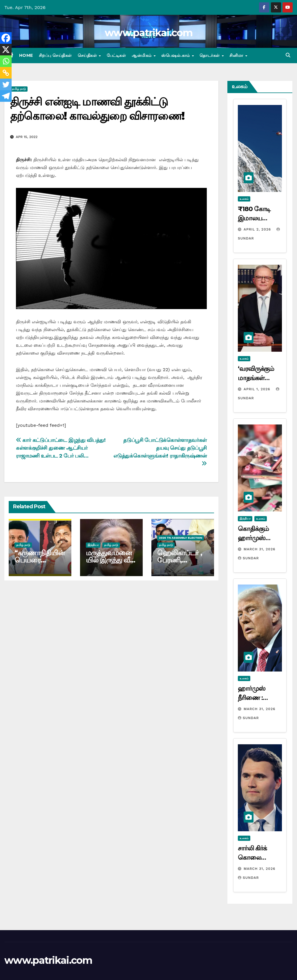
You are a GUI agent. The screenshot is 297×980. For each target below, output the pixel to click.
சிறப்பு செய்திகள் (55, 55)
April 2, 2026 (258, 229)
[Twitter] (6, 84)
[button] (288, 55)
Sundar (248, 558)
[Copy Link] (6, 73)
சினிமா (237, 55)
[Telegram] (6, 96)
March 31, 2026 (259, 549)
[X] (6, 50)
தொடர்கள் (210, 55)
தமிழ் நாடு (19, 89)
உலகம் (244, 199)
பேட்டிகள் (116, 55)
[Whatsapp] (6, 61)
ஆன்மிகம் (142, 55)
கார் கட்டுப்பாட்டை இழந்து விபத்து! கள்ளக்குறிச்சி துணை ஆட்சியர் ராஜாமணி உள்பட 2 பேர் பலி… (61, 448)
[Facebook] (6, 38)
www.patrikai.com (148, 33)
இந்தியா (93, 545)
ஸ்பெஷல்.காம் (176, 55)
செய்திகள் (88, 55)
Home (26, 55)
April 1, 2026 (258, 389)
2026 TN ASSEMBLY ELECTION (181, 538)
